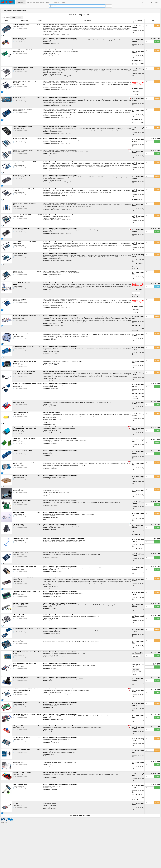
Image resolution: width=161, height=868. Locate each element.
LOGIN (157, 2)
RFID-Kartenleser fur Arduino (21, 702)
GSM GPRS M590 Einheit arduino (22, 501)
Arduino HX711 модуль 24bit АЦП (22, 50)
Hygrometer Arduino (18, 512)
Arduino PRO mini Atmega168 (21, 228)
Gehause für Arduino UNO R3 (21, 476)
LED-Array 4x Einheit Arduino (21, 603)
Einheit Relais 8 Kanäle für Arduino (22, 450)
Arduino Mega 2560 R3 (19, 97)
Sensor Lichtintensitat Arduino (21, 749)
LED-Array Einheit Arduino (20, 615)
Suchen (109, 6)
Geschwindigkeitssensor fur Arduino (23, 489)
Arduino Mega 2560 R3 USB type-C (22, 109)
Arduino (39, 97)
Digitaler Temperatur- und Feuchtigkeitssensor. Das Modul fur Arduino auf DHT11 (24, 429)
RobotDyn (39, 150)
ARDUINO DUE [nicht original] (21, 25)
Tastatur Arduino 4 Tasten (20, 784)
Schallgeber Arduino (19, 726)
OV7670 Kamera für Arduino (21, 677)
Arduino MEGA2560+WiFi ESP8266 (22, 127)
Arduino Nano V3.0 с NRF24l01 (21, 175)
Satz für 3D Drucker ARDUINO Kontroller (24, 714)
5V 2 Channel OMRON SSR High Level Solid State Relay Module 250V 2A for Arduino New (24, 362)
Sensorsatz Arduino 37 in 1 (20, 761)
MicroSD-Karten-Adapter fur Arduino (23, 628)
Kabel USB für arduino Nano (21, 538)
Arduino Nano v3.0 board (20, 138)
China (38, 25)
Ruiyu (38, 315)
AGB (48, 2)
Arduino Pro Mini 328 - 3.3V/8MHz (22, 215)
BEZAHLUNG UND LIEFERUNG (35, 2)
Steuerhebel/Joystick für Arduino (22, 773)
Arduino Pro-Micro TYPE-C (20, 254)
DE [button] (143, 2)
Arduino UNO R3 (17, 271)
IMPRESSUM (55, 2)
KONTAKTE (64, 2)
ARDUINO (40, 138)
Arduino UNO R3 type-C (19, 299)
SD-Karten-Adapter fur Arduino (21, 738)
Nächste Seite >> (87, 15)
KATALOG (21, 2)
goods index (4, 822)
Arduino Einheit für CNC (20, 38)
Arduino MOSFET (18, 401)
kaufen (157, 25)
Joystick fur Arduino (18, 524)
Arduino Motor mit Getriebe (20, 413)
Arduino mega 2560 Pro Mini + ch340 (23, 68)
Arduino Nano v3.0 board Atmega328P (23, 150)
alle (138, 22)
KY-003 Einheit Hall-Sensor (20, 553)
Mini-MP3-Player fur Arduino (21, 640)
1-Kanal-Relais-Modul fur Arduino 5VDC (24, 346)
